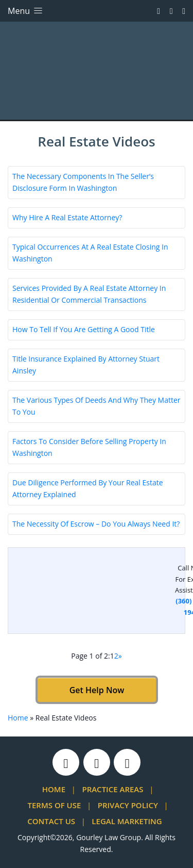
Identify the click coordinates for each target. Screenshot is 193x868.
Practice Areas (112, 789)
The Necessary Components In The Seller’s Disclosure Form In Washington (83, 182)
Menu (26, 11)
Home (18, 718)
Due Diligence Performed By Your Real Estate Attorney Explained (88, 488)
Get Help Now (96, 690)
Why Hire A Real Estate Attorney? (67, 217)
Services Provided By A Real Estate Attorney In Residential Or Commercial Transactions (89, 294)
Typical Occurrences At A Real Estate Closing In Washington (90, 253)
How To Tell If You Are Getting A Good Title (84, 329)
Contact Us (51, 821)
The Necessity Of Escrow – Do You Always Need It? (96, 524)
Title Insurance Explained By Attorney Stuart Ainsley (86, 365)
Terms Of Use (55, 805)
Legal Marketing (127, 821)
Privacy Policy (128, 805)
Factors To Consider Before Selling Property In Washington (89, 447)
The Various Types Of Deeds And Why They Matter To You (97, 406)
